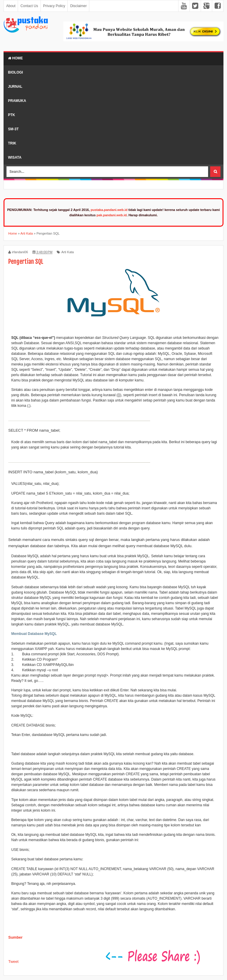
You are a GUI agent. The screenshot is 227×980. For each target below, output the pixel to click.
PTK (12, 115)
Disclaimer (78, 6)
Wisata (15, 157)
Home (15, 58)
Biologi (16, 72)
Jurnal (15, 87)
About (11, 6)
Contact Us (29, 6)
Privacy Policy (54, 6)
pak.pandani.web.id (112, 215)
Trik (12, 143)
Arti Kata (67, 252)
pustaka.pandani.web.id (109, 210)
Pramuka (17, 101)
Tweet (13, 962)
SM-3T (13, 129)
